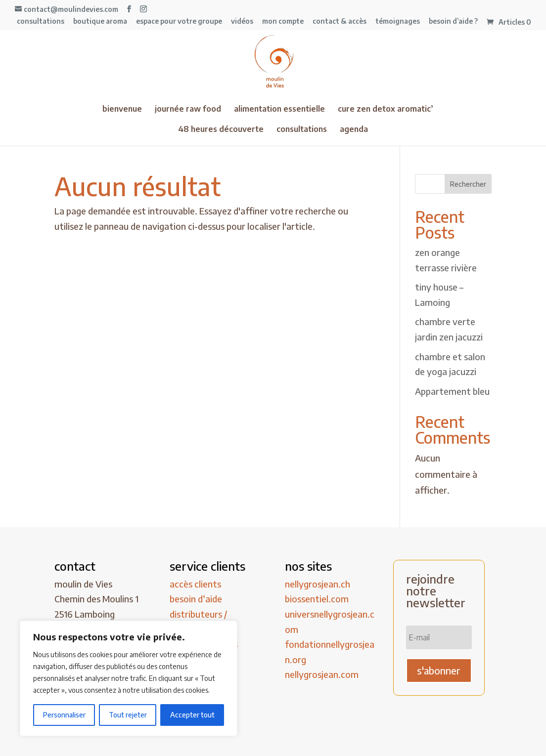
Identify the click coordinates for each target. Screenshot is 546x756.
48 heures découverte (221, 130)
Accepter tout (192, 715)
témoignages (398, 21)
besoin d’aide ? (453, 21)
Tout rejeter (128, 715)
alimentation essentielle (279, 109)
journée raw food (188, 109)
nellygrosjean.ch (318, 584)
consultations (41, 21)
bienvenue (122, 109)
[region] (129, 678)
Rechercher (468, 184)
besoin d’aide (196, 599)
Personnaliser (64, 715)
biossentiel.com (317, 599)
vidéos (242, 21)
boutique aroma (100, 21)
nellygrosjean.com (322, 674)
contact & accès (340, 21)
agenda (354, 130)
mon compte (283, 21)
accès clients (195, 584)
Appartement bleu (452, 391)
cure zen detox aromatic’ (386, 109)
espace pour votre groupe (179, 21)
